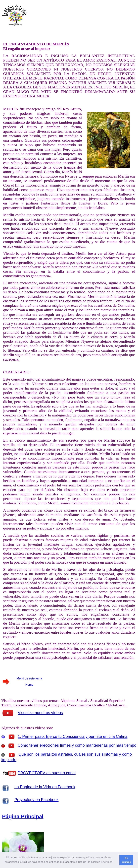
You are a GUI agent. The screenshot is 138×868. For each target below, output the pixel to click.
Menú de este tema (29, 678)
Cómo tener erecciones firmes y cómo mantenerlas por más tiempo (77, 745)
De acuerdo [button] (126, 860)
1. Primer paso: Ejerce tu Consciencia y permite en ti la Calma (73, 736)
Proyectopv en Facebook (37, 800)
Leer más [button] (107, 862)
